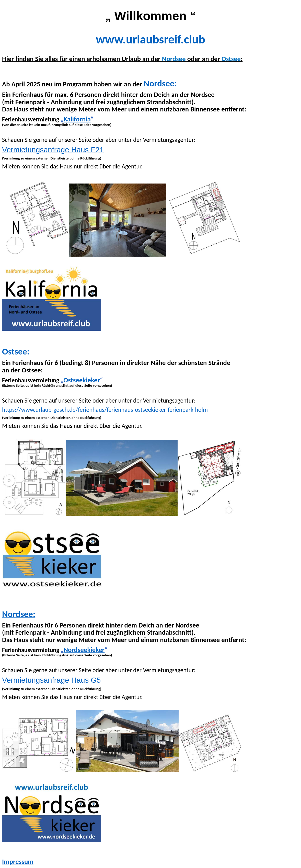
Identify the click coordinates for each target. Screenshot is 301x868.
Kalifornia (77, 119)
